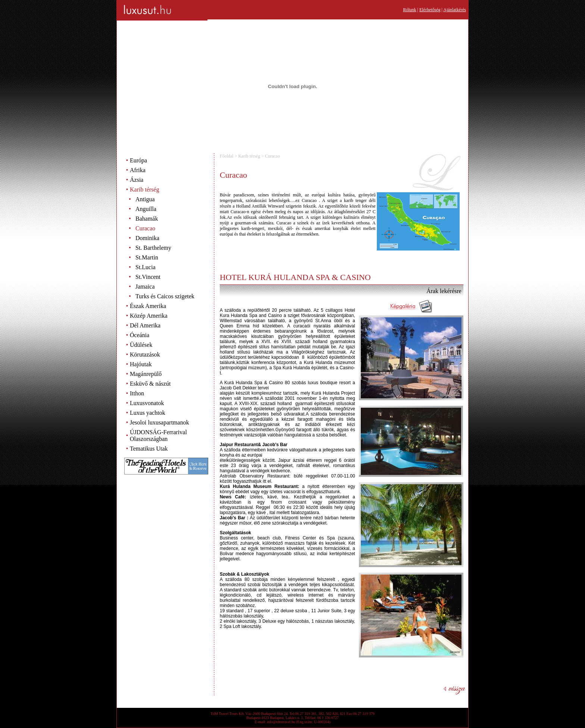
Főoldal (227, 156)
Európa (138, 160)
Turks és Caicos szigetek (165, 296)
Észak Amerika (148, 306)
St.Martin (147, 257)
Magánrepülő (146, 374)
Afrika (138, 170)
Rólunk (409, 10)
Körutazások (145, 354)
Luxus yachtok (148, 413)
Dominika (147, 238)
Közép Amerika (149, 316)
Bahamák (147, 219)
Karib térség (145, 189)
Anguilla (146, 209)
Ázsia (137, 180)
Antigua (145, 199)
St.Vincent (148, 277)
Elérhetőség (430, 10)
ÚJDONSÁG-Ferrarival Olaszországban (158, 435)
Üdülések (141, 345)
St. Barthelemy (153, 248)
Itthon (137, 393)
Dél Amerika (145, 325)
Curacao (145, 228)
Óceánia (140, 335)
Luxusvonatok (147, 403)
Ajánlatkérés (455, 10)
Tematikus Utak (149, 449)
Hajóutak (141, 364)
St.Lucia (146, 267)
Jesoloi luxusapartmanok (159, 422)
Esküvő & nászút (150, 384)
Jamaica (145, 287)
